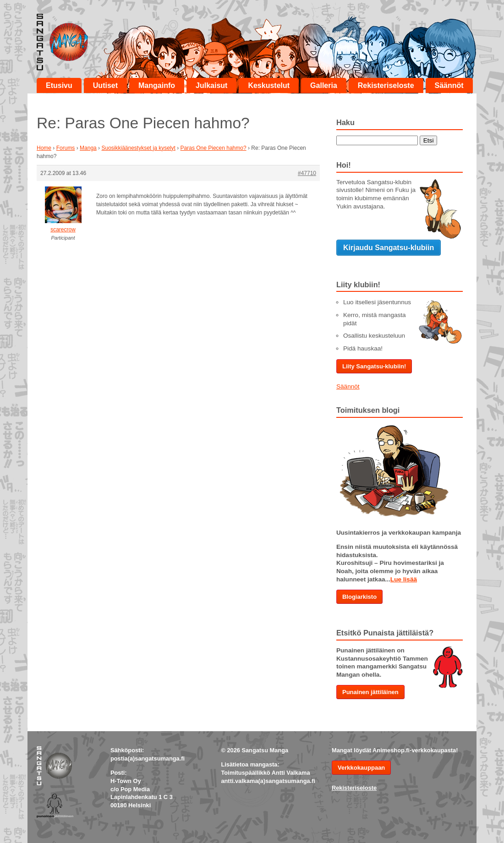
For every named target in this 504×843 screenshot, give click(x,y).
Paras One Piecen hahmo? (214, 148)
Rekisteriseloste (386, 85)
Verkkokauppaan (361, 768)
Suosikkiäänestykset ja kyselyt (138, 148)
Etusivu (59, 85)
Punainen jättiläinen (370, 692)
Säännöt (449, 85)
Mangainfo (157, 85)
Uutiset (105, 85)
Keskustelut (269, 85)
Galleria (324, 85)
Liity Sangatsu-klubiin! (374, 366)
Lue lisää (404, 579)
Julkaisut (211, 85)
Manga (88, 148)
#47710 (307, 173)
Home (44, 148)
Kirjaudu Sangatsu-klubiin (389, 248)
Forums (66, 148)
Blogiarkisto (359, 597)
